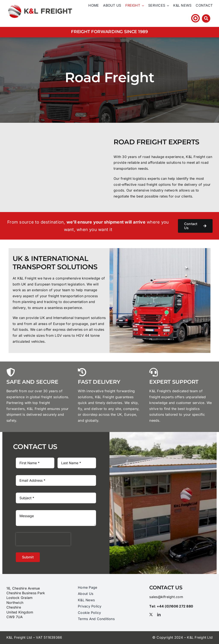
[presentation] (43, 539)
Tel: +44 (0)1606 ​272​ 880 (165, 18)
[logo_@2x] (40, 4)
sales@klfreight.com (166, 597)
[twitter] (151, 615)
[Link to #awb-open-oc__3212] (206, 18)
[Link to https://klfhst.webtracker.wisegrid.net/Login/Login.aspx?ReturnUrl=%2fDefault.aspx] (195, 18)
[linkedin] (159, 615)
